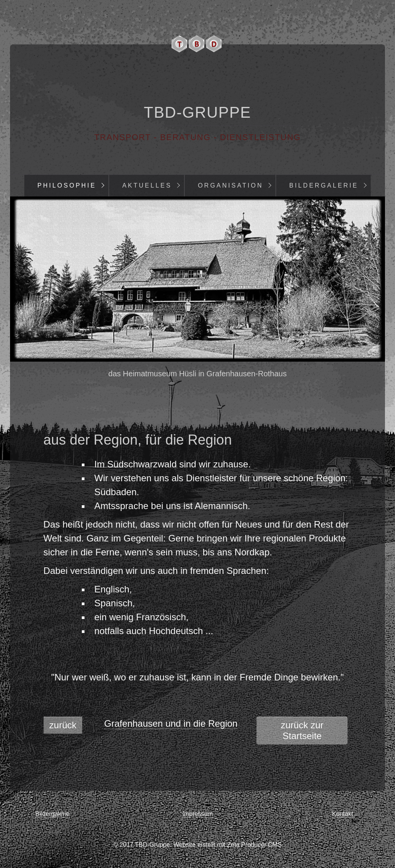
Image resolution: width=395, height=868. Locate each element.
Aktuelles (147, 185)
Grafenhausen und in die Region (171, 723)
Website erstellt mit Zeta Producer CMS (227, 845)
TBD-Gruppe (197, 112)
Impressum (197, 814)
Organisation (231, 185)
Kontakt (343, 814)
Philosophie (67, 185)
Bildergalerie (324, 185)
